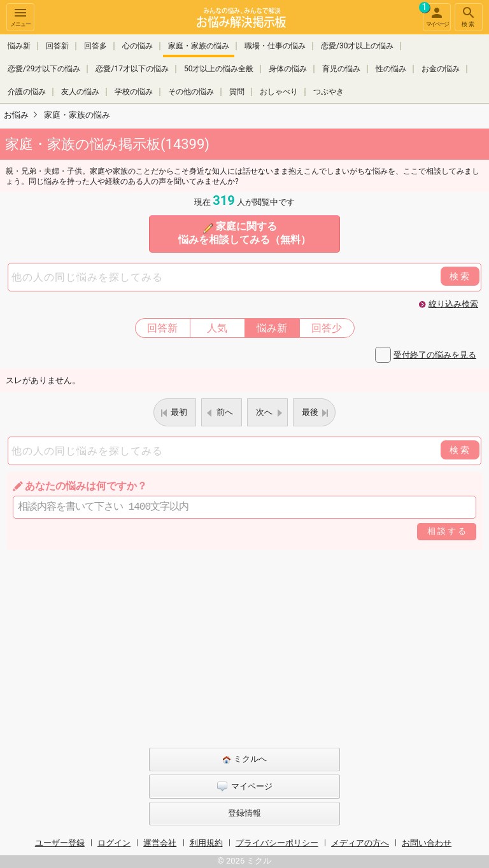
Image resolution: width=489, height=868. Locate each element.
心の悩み (138, 46)
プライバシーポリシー (277, 843)
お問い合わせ (427, 843)
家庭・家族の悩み (199, 46)
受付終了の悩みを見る (435, 355)
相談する (448, 531)
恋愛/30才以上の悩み (357, 46)
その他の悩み (191, 92)
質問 (237, 92)
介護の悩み (27, 92)
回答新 (57, 46)
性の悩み (391, 69)
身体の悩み (288, 69)
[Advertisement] (244, 646)
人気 (217, 328)
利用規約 (206, 843)
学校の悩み (134, 92)
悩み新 (19, 46)
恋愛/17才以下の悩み (132, 69)
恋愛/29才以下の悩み (44, 69)
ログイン (114, 843)
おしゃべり (279, 92)
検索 (469, 16)
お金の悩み (441, 69)
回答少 (327, 328)
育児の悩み (341, 69)
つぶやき (329, 92)
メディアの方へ (360, 843)
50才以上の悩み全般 (219, 69)
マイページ (436, 15)
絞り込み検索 (453, 304)
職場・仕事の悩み (275, 46)
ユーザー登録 (60, 843)
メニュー (20, 16)
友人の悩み (80, 92)
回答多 (96, 46)
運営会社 (160, 843)
